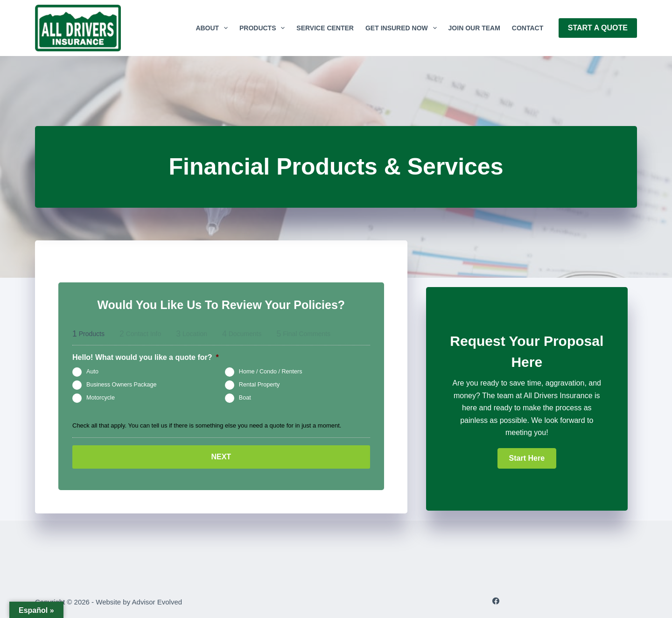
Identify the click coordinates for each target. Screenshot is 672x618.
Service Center (325, 28)
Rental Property (259, 385)
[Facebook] (496, 601)
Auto (92, 372)
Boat (245, 398)
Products (264, 28)
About (213, 28)
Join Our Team (474, 28)
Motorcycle (101, 398)
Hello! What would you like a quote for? (146, 357)
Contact (528, 28)
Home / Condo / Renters (271, 372)
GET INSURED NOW (403, 28)
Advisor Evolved (157, 602)
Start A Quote (598, 28)
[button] (527, 458)
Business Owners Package (122, 385)
